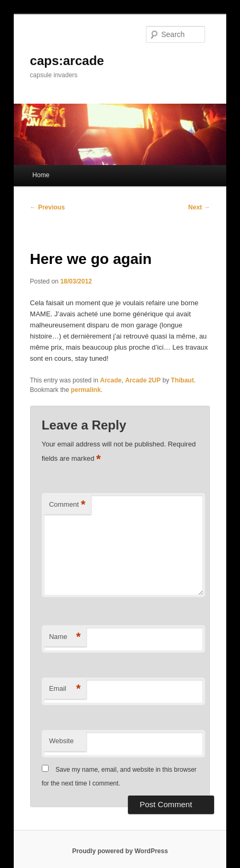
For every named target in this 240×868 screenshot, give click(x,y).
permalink (86, 390)
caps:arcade (67, 61)
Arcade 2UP (143, 380)
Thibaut (182, 380)
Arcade (111, 380)
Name (65, 637)
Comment (67, 505)
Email (65, 689)
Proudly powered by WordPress (120, 851)
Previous (48, 207)
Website (62, 741)
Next (199, 207)
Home (41, 175)
